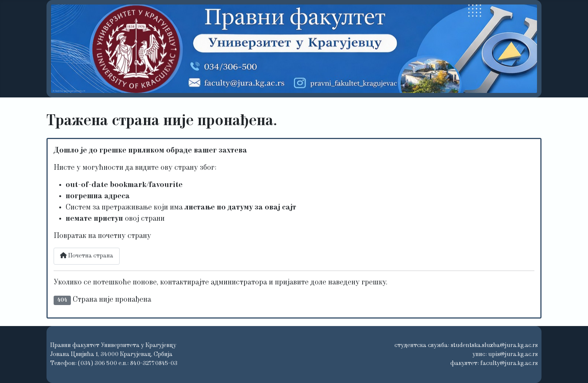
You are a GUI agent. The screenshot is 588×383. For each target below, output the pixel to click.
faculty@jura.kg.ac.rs (509, 364)
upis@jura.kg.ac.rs (513, 355)
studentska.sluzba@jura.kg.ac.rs (494, 346)
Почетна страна (87, 256)
